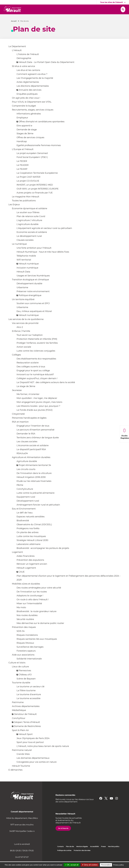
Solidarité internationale (29, 665)
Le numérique (19, 250)
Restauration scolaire (28, 369)
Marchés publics (114, 853)
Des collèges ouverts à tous (31, 373)
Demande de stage (27, 136)
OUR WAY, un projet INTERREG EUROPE (38, 195)
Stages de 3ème (25, 140)
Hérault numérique (29, 270)
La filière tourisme (26, 697)
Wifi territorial (24, 266)
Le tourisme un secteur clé (30, 693)
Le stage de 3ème (26, 393)
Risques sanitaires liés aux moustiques (37, 645)
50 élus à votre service (23, 73)
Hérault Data (23, 278)
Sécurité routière (25, 626)
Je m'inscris (63, 835)
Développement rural (28, 507)
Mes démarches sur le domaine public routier (40, 630)
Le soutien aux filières (28, 219)
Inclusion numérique (27, 274)
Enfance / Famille (21, 338)
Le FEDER (22, 168)
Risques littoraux (25, 649)
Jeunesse (17, 397)
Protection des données (82, 857)
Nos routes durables (27, 622)
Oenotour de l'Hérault (25, 721)
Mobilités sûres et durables (26, 590)
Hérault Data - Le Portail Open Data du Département (46, 69)
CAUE (22, 578)
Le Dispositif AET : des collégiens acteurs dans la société (46, 389)
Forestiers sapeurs (26, 657)
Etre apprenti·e (24, 132)
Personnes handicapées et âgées (29, 424)
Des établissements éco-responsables (36, 365)
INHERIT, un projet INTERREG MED (35, 191)
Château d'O (25, 681)
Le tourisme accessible (29, 705)
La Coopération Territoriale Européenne (37, 179)
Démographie (24, 65)
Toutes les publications (24, 207)
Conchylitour (19, 725)
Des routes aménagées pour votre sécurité (39, 594)
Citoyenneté (18, 420)
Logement (17, 559)
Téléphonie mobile (26, 262)
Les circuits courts (26, 476)
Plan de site (70, 853)
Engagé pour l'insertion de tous (33, 432)
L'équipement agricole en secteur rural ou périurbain (44, 235)
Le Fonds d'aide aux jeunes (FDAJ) (35, 416)
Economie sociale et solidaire (32, 239)
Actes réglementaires (28, 89)
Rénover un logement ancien (32, 570)
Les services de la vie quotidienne (26, 326)
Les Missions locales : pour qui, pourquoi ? (38, 413)
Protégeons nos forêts (28, 535)
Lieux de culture (20, 673)
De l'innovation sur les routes (32, 598)
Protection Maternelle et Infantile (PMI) (37, 345)
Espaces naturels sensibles (31, 523)
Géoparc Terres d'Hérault (27, 729)
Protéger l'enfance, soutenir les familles (37, 349)
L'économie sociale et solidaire (33, 452)
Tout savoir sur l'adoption (30, 342)
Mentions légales (82, 853)
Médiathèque (19, 717)
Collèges (16, 361)
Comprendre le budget (24, 112)
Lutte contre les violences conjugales (36, 357)
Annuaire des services (30, 96)
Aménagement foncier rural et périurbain (38, 511)
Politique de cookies (64, 857)
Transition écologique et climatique (30, 286)
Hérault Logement (26, 574)
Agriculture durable (27, 468)
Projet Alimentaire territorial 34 (35, 472)
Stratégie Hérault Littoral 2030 (32, 547)
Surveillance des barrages (30, 653)
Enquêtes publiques (27, 100)
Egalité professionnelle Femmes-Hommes (39, 152)
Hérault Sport (26, 741)
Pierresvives (25, 677)
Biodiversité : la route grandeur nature (37, 618)
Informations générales (29, 120)
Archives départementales (26, 713)
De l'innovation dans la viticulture (34, 480)
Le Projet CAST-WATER (28, 183)
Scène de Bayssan (26, 685)
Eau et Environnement (24, 515)
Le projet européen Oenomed (32, 160)
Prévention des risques (24, 634)
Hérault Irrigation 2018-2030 (31, 484)
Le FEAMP (22, 176)
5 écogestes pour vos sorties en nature (37, 768)
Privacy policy (118, 865)
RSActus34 (22, 460)
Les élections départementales (33, 92)
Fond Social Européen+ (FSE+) (32, 164)
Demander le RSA (26, 440)
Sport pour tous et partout (30, 749)
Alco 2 (20, 334)
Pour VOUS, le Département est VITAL (32, 108)
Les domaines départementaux (33, 765)
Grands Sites (23, 761)
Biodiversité (23, 527)
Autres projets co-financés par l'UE (35, 199)
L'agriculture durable (28, 231)
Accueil (14, 28)
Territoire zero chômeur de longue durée (38, 444)
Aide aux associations (23, 661)
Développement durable (29, 290)
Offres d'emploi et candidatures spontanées (41, 128)
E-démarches (15, 776)
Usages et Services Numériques (33, 282)
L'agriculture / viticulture (29, 227)
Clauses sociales (25, 247)
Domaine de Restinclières (27, 733)
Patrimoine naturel (22, 757)
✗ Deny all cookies (90, 865)
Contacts (60, 853)
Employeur (22, 124)
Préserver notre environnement (33, 298)
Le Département (17, 53)
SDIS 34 (21, 638)
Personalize (106, 865)
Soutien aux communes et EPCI (33, 310)
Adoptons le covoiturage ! (30, 602)
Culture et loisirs (17, 669)
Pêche (20, 492)
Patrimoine (18, 709)
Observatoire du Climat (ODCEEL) (34, 531)
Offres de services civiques (30, 144)
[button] (35, 9)
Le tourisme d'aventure (29, 701)
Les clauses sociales (27, 448)
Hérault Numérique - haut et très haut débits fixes (43, 258)
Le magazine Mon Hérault (26, 203)
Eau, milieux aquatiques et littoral (34, 318)
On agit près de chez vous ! (26, 104)
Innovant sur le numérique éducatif (35, 381)
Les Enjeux (14, 211)
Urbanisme (22, 294)
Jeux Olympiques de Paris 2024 (33, 745)
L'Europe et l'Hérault (23, 156)
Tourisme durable (21, 689)
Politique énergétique (30, 302)
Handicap (22, 148)
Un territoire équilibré (23, 306)
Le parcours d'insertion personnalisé (35, 436)
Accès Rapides (125, 434)
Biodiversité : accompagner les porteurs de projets (43, 555)
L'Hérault (17, 57)
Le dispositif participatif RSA (31, 456)
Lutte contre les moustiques (31, 543)
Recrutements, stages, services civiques (33, 116)
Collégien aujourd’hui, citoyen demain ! (37, 385)
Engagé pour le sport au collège (33, 377)
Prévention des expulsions (30, 566)
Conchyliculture (25, 495)
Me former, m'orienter (28, 401)
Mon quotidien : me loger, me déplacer (37, 405)
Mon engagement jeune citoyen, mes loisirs (39, 409)
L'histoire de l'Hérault (28, 61)
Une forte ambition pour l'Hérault (34, 254)
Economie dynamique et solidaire (30, 215)
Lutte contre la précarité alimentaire (36, 499)
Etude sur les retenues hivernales (34, 488)
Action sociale (24, 353)
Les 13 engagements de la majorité (35, 85)
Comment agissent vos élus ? (32, 81)
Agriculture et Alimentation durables (31, 464)
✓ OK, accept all (72, 865)
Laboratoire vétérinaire (29, 551)
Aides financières (26, 563)
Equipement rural (26, 503)
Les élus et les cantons (28, 77)
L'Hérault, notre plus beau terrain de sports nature (43, 753)
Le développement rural (29, 243)
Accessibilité (94, 853)
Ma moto (21, 614)
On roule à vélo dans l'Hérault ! (33, 606)
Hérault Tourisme (21, 772)
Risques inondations (27, 642)
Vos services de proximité (25, 330)
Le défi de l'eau (25, 519)
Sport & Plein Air (20, 737)
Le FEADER (23, 172)
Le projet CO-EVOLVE (28, 187)
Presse (103, 853)
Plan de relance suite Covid (31, 223)
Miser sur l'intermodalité (29, 610)
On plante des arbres (28, 539)
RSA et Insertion (20, 428)
